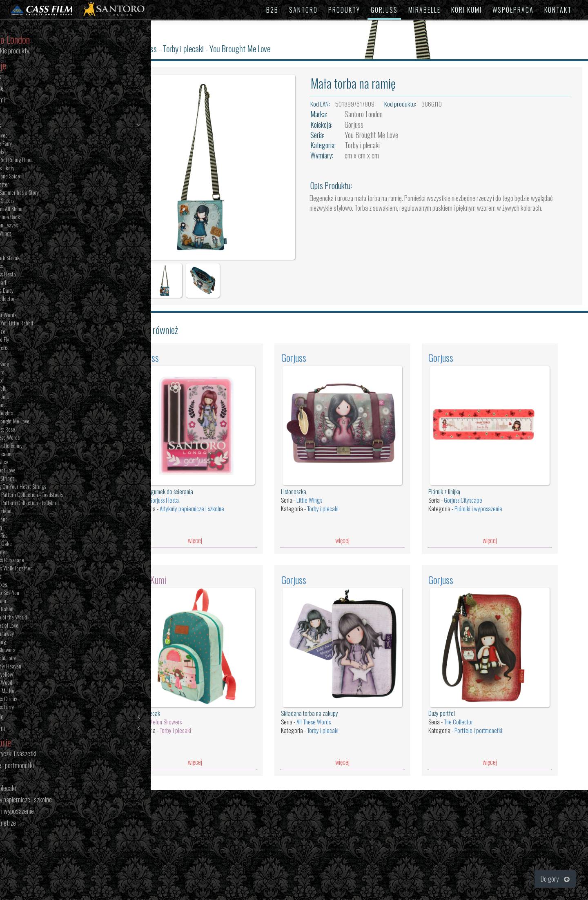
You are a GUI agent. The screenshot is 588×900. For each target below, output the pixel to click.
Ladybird (32, 373)
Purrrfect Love (37, 471)
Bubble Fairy (35, 144)
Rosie (29, 250)
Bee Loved (33, 136)
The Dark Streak (39, 258)
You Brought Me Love (44, 422)
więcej (209, 526)
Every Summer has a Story (49, 193)
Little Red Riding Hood (46, 160)
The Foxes (33, 585)
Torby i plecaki (201, 48)
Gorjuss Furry (36, 708)
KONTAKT (558, 10)
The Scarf (32, 283)
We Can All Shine (41, 209)
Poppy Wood (36, 683)
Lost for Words (38, 316)
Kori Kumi (62, 729)
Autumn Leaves (38, 226)
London (30, 528)
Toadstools (34, 397)
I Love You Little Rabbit (46, 324)
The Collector (37, 299)
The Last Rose (37, 430)
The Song (32, 642)
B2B (272, 10)
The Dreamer (36, 454)
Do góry (555, 879)
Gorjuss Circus (38, 700)
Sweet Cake (35, 544)
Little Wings (35, 234)
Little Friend (35, 512)
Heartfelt (32, 389)
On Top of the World (43, 618)
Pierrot (30, 577)
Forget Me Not (37, 691)
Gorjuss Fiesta (37, 275)
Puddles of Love (39, 626)
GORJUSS (384, 10)
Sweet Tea (33, 536)
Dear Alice (34, 463)
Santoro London (374, 114)
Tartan (29, 242)
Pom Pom (32, 601)
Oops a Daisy (36, 291)
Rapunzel (33, 332)
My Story (32, 552)
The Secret (34, 348)
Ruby (28, 356)
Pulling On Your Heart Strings (52, 487)
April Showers (37, 650)
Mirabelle (62, 717)
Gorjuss (62, 126)
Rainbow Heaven (40, 667)
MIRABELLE (424, 10)
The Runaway (36, 634)
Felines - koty (37, 169)
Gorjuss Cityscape (41, 561)
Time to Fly (34, 340)
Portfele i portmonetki (484, 711)
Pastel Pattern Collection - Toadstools (61, 495)
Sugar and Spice (39, 177)
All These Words (39, 438)
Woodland (33, 520)
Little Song (34, 365)
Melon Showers (182, 703)
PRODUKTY (344, 10)
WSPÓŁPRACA (513, 10)
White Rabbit (36, 610)
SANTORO (303, 10)
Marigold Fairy (37, 659)
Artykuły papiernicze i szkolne (209, 495)
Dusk (28, 307)
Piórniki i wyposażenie (484, 495)
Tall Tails (31, 152)
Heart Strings (37, 479)
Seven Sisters (37, 201)
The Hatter (34, 185)
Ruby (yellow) (37, 675)
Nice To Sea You (39, 593)
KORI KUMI (467, 10)
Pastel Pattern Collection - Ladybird (59, 503)
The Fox (31, 381)
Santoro (135, 48)
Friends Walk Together (45, 569)
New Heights (36, 414)
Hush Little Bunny (41, 446)
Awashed (32, 405)
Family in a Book (39, 218)
